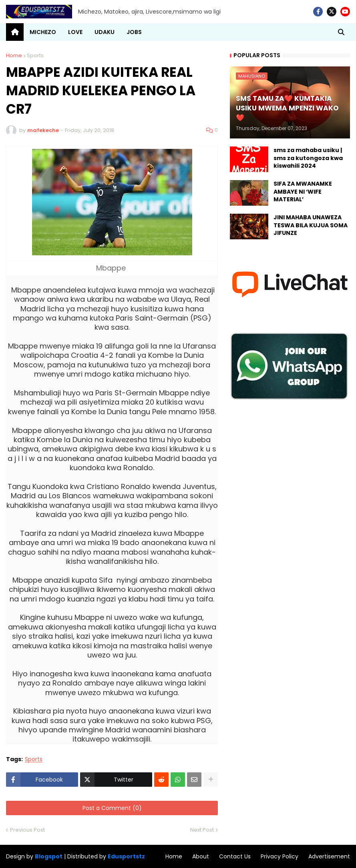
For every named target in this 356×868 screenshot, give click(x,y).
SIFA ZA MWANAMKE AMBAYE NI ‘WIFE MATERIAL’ (303, 192)
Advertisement (329, 856)
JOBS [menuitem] (134, 32)
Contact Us (235, 856)
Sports (35, 55)
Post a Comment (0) (112, 808)
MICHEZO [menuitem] (43, 32)
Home (14, 55)
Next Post (202, 830)
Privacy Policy (280, 856)
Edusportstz (126, 856)
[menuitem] (15, 32)
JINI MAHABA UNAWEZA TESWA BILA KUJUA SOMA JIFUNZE (311, 225)
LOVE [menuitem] (75, 32)
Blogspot (49, 857)
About (201, 856)
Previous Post (27, 830)
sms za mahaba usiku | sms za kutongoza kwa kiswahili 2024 (308, 158)
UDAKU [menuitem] (105, 32)
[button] (341, 32)
